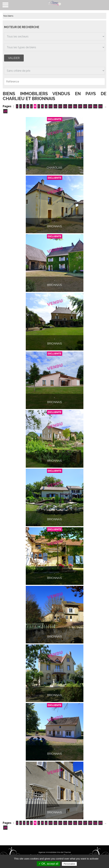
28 (5, 111)
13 (65, 106)
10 (51, 106)
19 (95, 106)
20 (100, 106)
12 (60, 106)
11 (55, 106)
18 (90, 106)
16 (80, 106)
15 (75, 106)
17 (85, 106)
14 (70, 106)
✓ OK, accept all (48, 864)
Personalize (69, 864)
